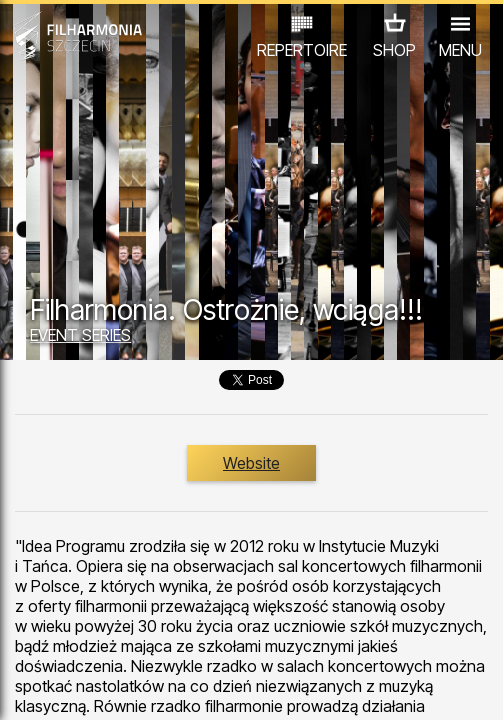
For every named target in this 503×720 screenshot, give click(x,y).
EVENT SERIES (80, 335)
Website (251, 463)
